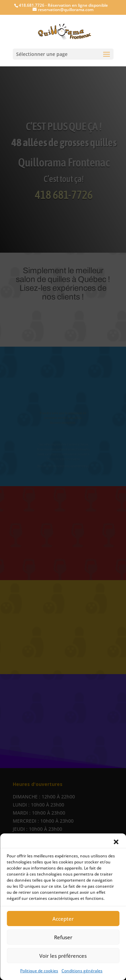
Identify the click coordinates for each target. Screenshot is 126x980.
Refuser (63, 937)
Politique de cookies (39, 971)
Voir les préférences (63, 956)
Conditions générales (82, 971)
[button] (116, 842)
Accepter (63, 919)
